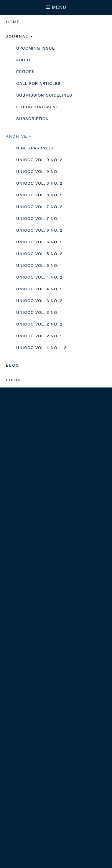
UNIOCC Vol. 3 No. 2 (39, 301)
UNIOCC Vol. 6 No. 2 (39, 230)
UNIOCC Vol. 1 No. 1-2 (41, 348)
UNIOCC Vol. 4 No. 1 (39, 289)
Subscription (33, 119)
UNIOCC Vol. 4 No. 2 (39, 277)
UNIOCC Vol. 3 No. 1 (39, 312)
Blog (13, 365)
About (24, 60)
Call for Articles (38, 84)
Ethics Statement (37, 107)
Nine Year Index (35, 148)
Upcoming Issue (36, 48)
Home (13, 22)
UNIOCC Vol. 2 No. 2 (39, 324)
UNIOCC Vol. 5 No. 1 (39, 266)
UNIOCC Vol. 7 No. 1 (39, 219)
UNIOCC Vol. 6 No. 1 (39, 242)
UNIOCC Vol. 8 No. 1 (39, 195)
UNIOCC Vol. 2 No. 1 (39, 336)
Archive (19, 136)
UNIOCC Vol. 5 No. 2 (39, 254)
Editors (25, 72)
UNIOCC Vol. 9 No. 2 (39, 160)
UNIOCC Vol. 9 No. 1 (39, 172)
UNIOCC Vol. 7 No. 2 (39, 207)
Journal (20, 37)
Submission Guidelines (44, 95)
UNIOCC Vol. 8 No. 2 (39, 183)
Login (14, 380)
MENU (56, 7)
